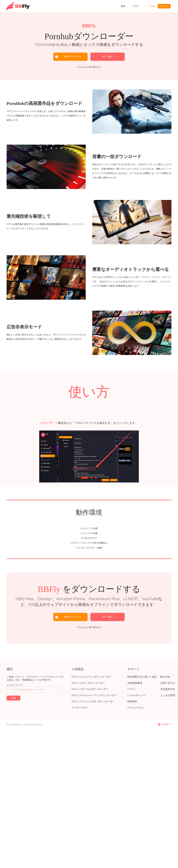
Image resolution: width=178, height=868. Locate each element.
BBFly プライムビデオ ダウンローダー (93, 701)
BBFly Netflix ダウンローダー (88, 683)
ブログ (135, 6)
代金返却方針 (168, 689)
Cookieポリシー (136, 695)
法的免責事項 (135, 683)
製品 (123, 6)
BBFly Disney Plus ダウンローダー (91, 677)
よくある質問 (168, 695)
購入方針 (165, 677)
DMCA (131, 689)
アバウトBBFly (80, 708)
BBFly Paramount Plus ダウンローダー (94, 695)
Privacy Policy (136, 708)
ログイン (164, 6)
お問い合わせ (168, 683)
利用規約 (132, 701)
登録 (153, 6)
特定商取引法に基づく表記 (142, 677)
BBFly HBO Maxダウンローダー (90, 689)
